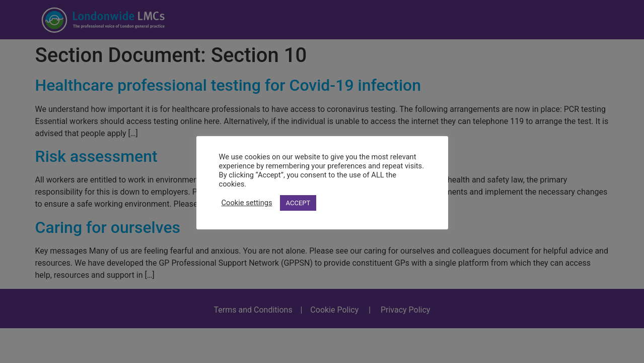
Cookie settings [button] (247, 203)
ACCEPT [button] (298, 203)
